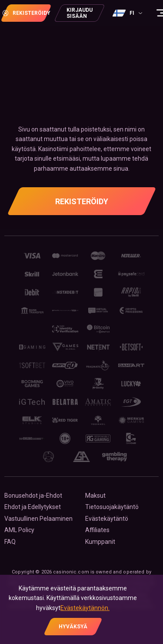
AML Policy (19, 530)
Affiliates (97, 530)
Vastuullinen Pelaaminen (38, 519)
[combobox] (128, 13)
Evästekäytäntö (107, 519)
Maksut (95, 496)
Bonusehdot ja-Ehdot (33, 496)
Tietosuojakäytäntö (112, 507)
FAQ (10, 542)
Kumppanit (100, 542)
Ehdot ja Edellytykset (33, 507)
